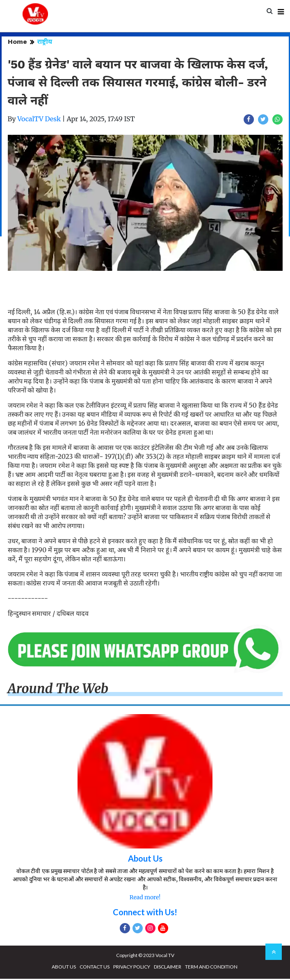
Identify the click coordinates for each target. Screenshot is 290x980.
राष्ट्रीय (45, 43)
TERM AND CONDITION (211, 968)
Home (17, 43)
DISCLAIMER (168, 968)
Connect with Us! (145, 913)
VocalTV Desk (39, 120)
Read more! (145, 898)
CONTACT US (95, 968)
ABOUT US (64, 968)
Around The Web (58, 690)
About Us (145, 860)
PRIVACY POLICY (132, 968)
